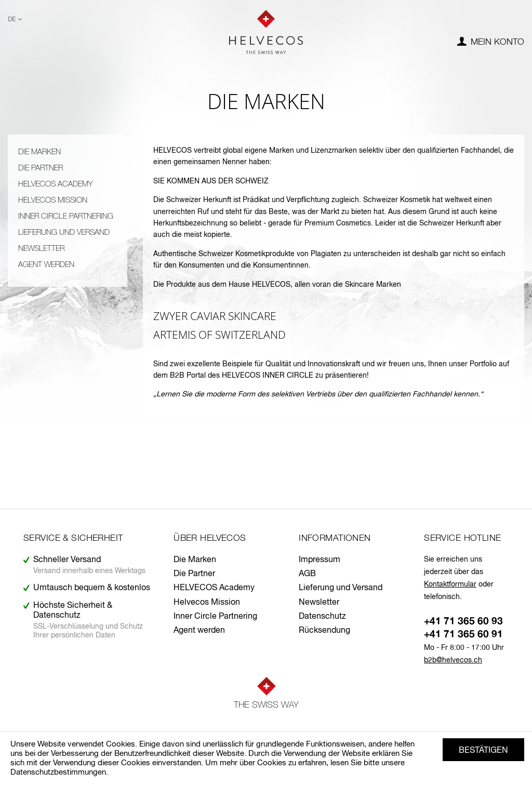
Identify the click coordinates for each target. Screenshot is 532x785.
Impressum (320, 560)
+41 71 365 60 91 (463, 635)
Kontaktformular (450, 584)
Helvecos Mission (53, 200)
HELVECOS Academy (56, 184)
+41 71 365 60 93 (463, 622)
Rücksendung (324, 631)
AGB (307, 574)
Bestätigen (483, 751)
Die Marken (39, 152)
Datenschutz (322, 617)
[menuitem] (491, 43)
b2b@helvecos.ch (453, 660)
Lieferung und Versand (64, 232)
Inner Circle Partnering (66, 216)
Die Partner (41, 168)
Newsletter (41, 249)
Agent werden (46, 265)
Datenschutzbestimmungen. (59, 772)
